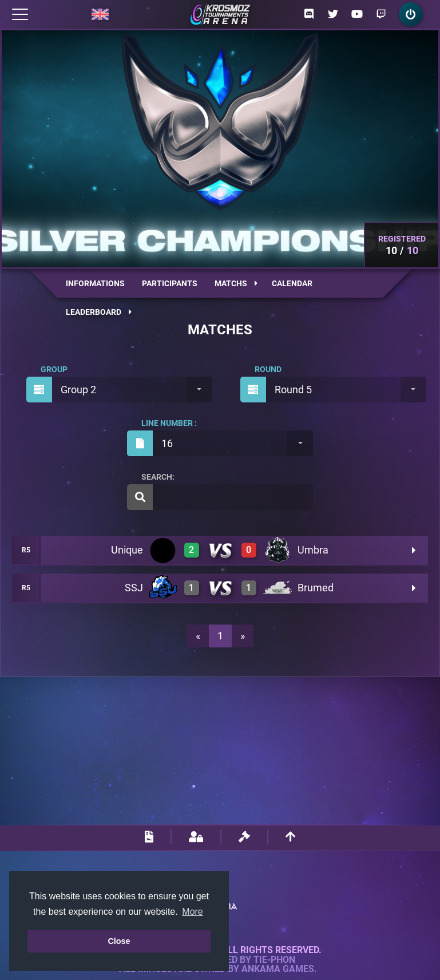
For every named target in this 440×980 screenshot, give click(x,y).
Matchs (236, 283)
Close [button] (119, 941)
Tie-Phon (274, 960)
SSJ (134, 588)
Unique (127, 550)
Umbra (313, 550)
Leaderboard (99, 312)
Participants (170, 283)
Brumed (316, 588)
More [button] (192, 912)
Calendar (292, 283)
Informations (95, 283)
